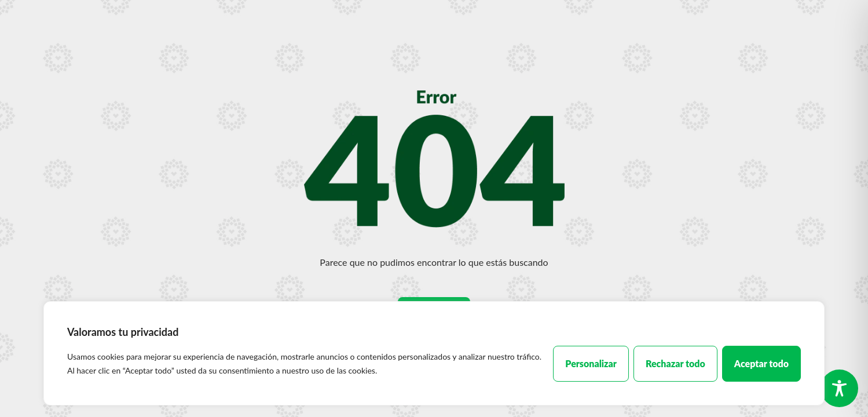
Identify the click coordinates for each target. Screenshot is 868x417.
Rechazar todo (675, 363)
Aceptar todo (761, 363)
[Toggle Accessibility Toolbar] (839, 388)
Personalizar (591, 363)
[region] (434, 353)
